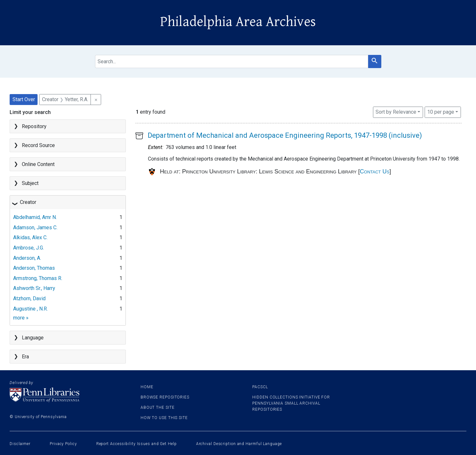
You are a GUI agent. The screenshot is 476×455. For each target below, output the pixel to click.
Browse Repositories (165, 397)
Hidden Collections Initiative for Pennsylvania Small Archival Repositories (291, 403)
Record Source (38, 145)
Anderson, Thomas (34, 268)
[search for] (232, 61)
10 (441, 111)
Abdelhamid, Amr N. (35, 217)
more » (21, 318)
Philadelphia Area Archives (238, 22)
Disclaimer (20, 444)
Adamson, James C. (35, 227)
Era (25, 357)
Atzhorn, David (29, 298)
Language (33, 338)
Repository (34, 126)
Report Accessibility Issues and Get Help (137, 444)
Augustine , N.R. (30, 309)
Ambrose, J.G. (29, 248)
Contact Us (375, 171)
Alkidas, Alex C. (30, 237)
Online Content (38, 164)
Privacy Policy (63, 444)
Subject (30, 183)
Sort (396, 112)
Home (147, 387)
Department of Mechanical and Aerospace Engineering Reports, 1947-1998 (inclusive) (285, 135)
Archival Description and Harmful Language (239, 444)
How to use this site (164, 418)
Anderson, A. (27, 258)
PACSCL (260, 387)
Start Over (24, 99)
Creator (28, 202)
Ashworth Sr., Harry (34, 288)
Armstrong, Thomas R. (38, 278)
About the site (158, 407)
